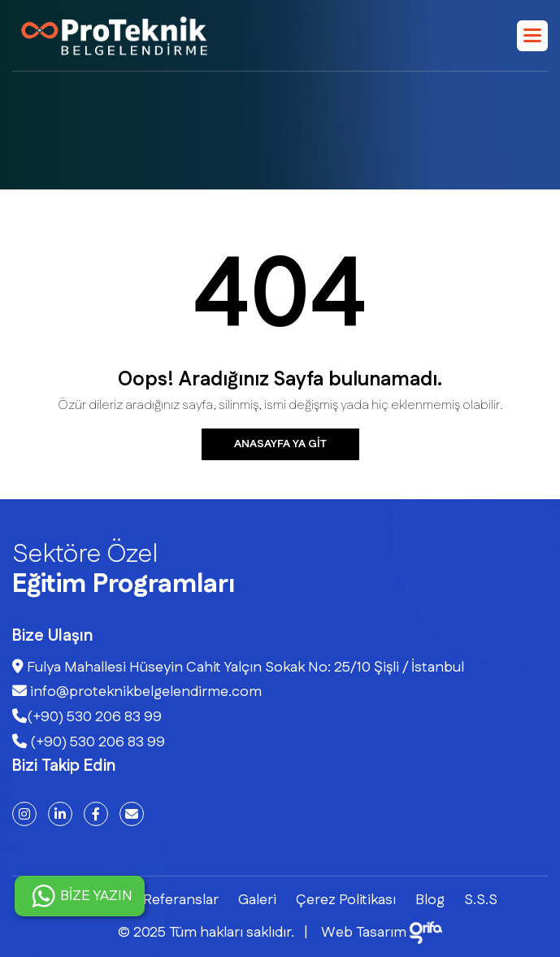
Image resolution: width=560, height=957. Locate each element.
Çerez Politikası (346, 900)
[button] (532, 36)
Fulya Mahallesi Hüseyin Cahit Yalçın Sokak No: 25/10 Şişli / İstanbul (238, 668)
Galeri (257, 900)
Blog (430, 900)
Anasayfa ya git (280, 444)
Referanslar (181, 900)
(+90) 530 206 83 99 (87, 717)
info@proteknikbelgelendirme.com (137, 692)
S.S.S (481, 900)
